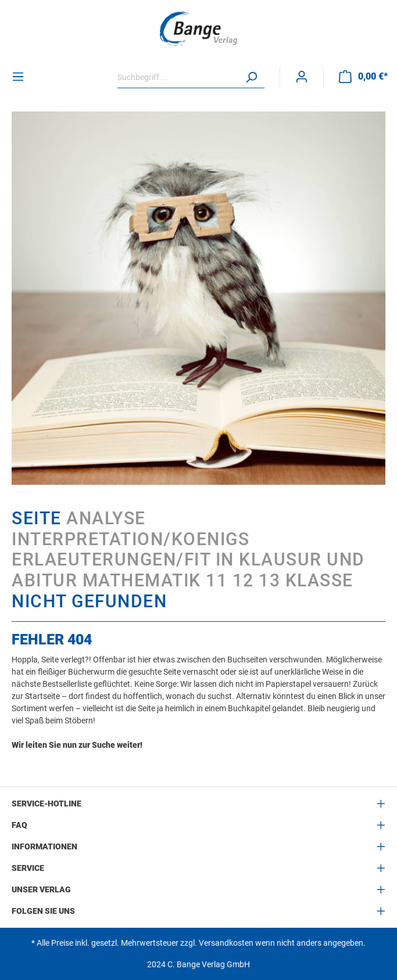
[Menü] (18, 77)
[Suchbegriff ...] (178, 78)
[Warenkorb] (363, 77)
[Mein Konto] (302, 77)
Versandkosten (226, 943)
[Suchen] (251, 78)
